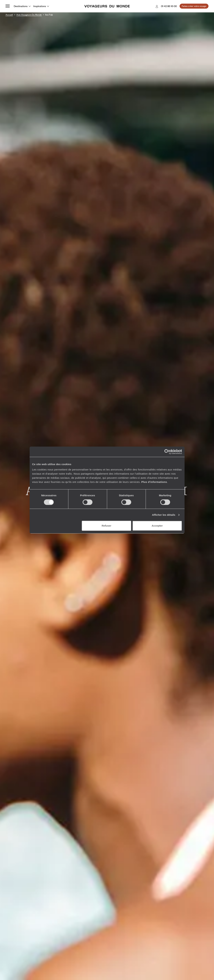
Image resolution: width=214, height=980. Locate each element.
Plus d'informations (154, 482)
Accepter (157, 526)
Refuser (106, 526)
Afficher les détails (164, 515)
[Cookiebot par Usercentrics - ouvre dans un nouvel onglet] (167, 452)
